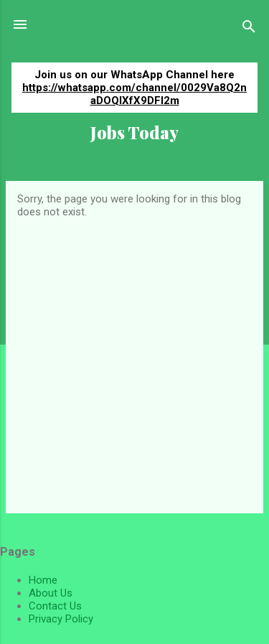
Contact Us (55, 606)
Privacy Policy (61, 619)
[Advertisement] (134, 360)
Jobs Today (134, 132)
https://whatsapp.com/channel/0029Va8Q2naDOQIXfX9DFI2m (134, 94)
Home (43, 580)
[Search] (249, 29)
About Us (51, 593)
